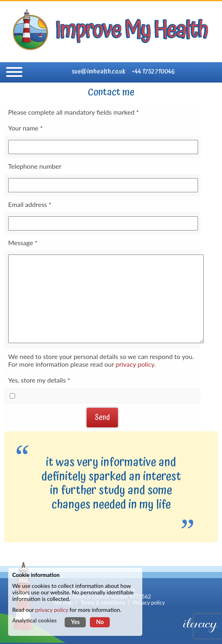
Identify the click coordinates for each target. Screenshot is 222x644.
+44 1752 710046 (153, 72)
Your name (23, 128)
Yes (75, 622)
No (100, 622)
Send (102, 418)
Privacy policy (149, 603)
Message (21, 243)
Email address (28, 204)
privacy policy (135, 364)
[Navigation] (14, 73)
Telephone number (35, 166)
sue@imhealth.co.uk (99, 72)
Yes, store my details (37, 380)
